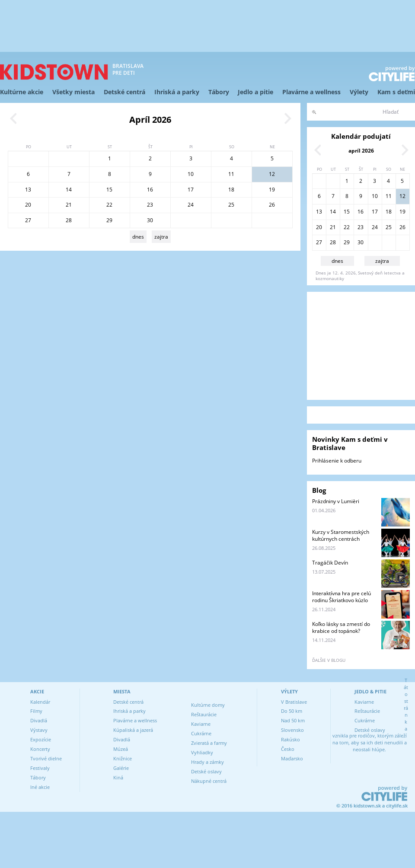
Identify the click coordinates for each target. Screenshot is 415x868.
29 (109, 220)
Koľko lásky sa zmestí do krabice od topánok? (341, 627)
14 (69, 190)
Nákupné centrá (209, 781)
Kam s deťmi (396, 92)
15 (109, 190)
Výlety (359, 92)
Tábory (219, 92)
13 (28, 190)
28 (69, 220)
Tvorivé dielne (46, 758)
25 (231, 205)
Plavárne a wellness (311, 92)
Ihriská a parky (177, 92)
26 (272, 205)
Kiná (118, 777)
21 (69, 205)
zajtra (161, 237)
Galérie (121, 768)
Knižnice (123, 758)
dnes (138, 237)
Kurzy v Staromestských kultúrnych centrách (341, 535)
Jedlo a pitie (255, 92)
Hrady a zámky (207, 762)
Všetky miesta (73, 92)
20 (28, 205)
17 (191, 190)
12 (272, 174)
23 (150, 205)
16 (150, 190)
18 (231, 190)
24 (191, 205)
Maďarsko (292, 758)
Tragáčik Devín (330, 563)
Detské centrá (124, 92)
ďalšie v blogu (329, 660)
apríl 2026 (361, 151)
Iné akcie (40, 787)
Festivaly (40, 768)
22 (109, 205)
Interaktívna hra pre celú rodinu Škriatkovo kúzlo (342, 597)
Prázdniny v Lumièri (336, 501)
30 (150, 220)
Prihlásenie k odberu (337, 461)
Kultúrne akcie (22, 92)
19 (272, 190)
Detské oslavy (206, 771)
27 (28, 220)
